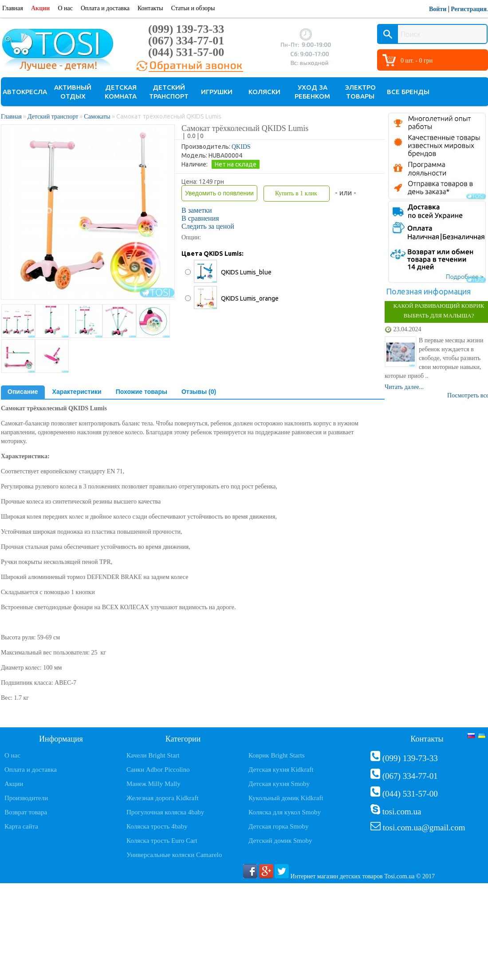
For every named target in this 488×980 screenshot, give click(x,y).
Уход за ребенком (312, 92)
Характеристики (77, 392)
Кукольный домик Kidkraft (286, 798)
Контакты (150, 8)
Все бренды (408, 92)
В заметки (197, 210)
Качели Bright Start (153, 755)
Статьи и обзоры (193, 8)
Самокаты (97, 117)
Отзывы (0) (199, 392)
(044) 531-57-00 (186, 52)
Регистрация (469, 9)
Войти (438, 9)
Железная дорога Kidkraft (162, 798)
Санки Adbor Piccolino (158, 770)
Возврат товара (26, 812)
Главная (13, 8)
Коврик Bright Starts (277, 755)
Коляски (264, 92)
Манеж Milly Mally (153, 784)
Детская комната (121, 92)
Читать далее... (404, 387)
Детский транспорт (169, 92)
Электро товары (360, 92)
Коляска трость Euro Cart (162, 841)
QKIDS (241, 147)
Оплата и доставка (105, 8)
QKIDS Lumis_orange (250, 298)
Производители (26, 798)
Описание (23, 392)
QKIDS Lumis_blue (246, 272)
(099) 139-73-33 (186, 29)
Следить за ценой (208, 226)
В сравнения (200, 218)
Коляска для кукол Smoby (285, 812)
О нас (65, 8)
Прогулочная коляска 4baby (165, 812)
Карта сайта (21, 826)
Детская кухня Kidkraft (281, 770)
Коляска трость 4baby (157, 826)
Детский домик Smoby (280, 841)
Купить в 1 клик (296, 193)
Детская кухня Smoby (279, 784)
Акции (40, 8)
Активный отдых (73, 92)
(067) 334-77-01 (186, 41)
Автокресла (25, 92)
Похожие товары (142, 392)
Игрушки (217, 92)
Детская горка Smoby (279, 826)
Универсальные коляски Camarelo (174, 855)
